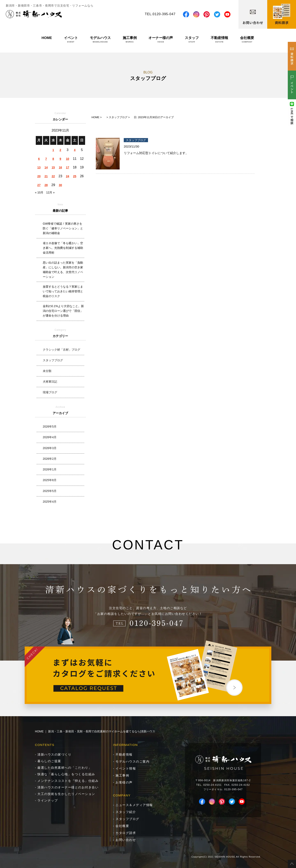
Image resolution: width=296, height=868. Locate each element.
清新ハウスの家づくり (54, 754)
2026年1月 (50, 469)
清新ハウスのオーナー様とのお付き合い (68, 787)
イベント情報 (126, 768)
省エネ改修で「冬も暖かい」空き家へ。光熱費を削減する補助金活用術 (63, 248)
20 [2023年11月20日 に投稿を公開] (39, 176)
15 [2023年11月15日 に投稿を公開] (53, 167)
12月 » (50, 192)
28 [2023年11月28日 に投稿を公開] (46, 185)
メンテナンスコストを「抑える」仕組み (68, 781)
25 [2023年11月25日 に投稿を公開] (75, 176)
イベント (71, 39)
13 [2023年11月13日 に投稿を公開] (39, 167)
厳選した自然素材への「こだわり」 (65, 768)
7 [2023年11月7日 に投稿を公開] (46, 159)
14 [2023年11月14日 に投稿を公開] (46, 167)
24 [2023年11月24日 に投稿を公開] (68, 176)
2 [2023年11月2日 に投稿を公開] (60, 150)
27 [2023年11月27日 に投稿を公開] (39, 185)
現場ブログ (50, 392)
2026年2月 (50, 459)
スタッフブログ (53, 360)
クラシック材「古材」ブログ (61, 350)
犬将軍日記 (50, 382)
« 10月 (39, 192)
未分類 (47, 371)
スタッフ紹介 (126, 812)
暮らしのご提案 (49, 761)
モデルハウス (100, 39)
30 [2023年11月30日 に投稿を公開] (60, 185)
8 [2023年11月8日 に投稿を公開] (53, 159)
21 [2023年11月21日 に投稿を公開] (46, 176)
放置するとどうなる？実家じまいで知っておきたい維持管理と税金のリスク (63, 291)
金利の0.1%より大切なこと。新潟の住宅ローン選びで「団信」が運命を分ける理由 (63, 311)
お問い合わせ (126, 840)
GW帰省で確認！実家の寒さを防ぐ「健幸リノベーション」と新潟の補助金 (63, 228)
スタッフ (192, 39)
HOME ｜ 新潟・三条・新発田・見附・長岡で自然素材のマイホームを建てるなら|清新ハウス (95, 731)
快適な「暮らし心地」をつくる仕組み (66, 774)
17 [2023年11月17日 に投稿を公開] (68, 167)
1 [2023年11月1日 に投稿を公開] (53, 150)
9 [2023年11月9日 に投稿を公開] (60, 159)
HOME (47, 39)
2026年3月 (50, 448)
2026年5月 (50, 427)
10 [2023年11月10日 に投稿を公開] (68, 159)
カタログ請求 (126, 833)
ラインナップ (48, 800)
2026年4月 (50, 437)
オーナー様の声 (161, 39)
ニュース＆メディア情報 (134, 805)
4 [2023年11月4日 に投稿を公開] (75, 150)
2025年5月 (50, 491)
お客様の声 (124, 782)
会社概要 (247, 39)
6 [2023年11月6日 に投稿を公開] (39, 159)
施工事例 (130, 39)
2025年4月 (50, 502)
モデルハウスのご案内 (132, 761)
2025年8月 (50, 480)
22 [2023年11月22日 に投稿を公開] (53, 176)
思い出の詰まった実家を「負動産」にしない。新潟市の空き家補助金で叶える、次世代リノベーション (63, 270)
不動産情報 (219, 39)
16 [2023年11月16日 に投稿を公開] (60, 167)
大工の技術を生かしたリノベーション (66, 794)
